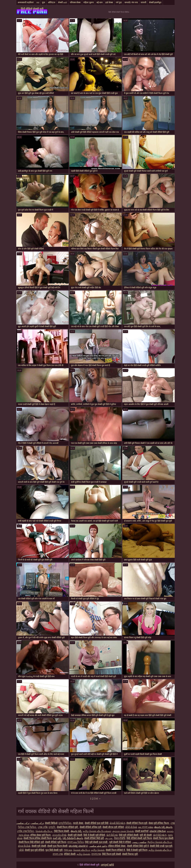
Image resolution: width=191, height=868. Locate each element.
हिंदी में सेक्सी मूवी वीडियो (94, 835)
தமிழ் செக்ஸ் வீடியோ (160, 850)
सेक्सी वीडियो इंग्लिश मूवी (91, 827)
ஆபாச (109, 838)
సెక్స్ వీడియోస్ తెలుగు (73, 838)
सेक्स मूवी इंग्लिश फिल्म (159, 823)
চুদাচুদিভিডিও (65, 823)
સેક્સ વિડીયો (24, 846)
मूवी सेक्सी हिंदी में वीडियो (120, 842)
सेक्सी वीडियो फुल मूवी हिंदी (97, 823)
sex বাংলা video (146, 827)
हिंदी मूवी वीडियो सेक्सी (129, 835)
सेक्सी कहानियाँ (142, 831)
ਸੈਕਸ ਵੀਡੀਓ (120, 838)
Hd (38, 2)
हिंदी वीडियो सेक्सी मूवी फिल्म (139, 838)
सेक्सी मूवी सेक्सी (75, 835)
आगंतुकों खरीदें (107, 865)
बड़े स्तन (100, 2)
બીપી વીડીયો (131, 827)
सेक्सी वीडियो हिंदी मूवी (94, 838)
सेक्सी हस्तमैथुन (155, 2)
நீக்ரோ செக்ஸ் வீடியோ (160, 842)
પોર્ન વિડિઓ (112, 835)
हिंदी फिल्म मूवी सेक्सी (112, 854)
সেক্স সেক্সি (43, 827)
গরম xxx (68, 850)
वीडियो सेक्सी (70, 854)
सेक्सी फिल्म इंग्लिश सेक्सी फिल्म (38, 838)
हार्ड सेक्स (109, 2)
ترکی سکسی (37, 823)
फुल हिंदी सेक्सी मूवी (54, 850)
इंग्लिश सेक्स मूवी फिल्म (41, 835)
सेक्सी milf (63, 2)
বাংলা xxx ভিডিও (76, 842)
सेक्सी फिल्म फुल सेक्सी (163, 838)
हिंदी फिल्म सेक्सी (62, 831)
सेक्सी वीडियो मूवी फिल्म (56, 842)
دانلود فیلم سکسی (98, 846)
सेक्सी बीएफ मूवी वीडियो (113, 827)
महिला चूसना (88, 2)
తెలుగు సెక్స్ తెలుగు (163, 827)
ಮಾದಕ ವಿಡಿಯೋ (158, 831)
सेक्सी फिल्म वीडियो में (116, 850)
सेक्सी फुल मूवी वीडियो (35, 850)
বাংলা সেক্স (58, 854)
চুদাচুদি (52, 827)
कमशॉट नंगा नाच (131, 2)
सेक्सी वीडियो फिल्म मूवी (137, 823)
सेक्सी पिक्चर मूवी (130, 854)
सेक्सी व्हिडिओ (51, 823)
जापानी (143, 2)
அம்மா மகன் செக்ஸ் (123, 831)
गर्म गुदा (119, 2)
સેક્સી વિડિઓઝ (117, 823)
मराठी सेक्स (78, 823)
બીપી (21, 850)
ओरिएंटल (52, 2)
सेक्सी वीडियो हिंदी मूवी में (138, 846)
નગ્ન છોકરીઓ (59, 835)
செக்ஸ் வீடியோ (44, 831)
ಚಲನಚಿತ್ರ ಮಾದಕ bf (78, 846)
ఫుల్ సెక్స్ (57, 838)
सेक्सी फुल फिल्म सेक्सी (57, 846)
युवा (43, 2)
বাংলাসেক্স (96, 854)
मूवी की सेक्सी (146, 835)
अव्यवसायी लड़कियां (26, 2)
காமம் (170, 831)
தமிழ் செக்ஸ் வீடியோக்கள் (97, 831)
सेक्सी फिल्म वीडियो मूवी (68, 827)
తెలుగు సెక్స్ (76, 831)
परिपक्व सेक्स (75, 2)
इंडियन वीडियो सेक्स (117, 846)
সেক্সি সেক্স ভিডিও (26, 831)
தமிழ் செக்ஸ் (98, 850)
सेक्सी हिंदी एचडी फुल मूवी (161, 846)
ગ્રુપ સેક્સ (24, 835)
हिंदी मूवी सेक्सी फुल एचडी (97, 842)
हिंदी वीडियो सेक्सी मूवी (32, 9)
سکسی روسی (139, 842)
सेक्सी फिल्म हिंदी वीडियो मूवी (31, 842)
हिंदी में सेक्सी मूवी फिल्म (137, 850)
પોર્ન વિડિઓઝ (160, 835)
